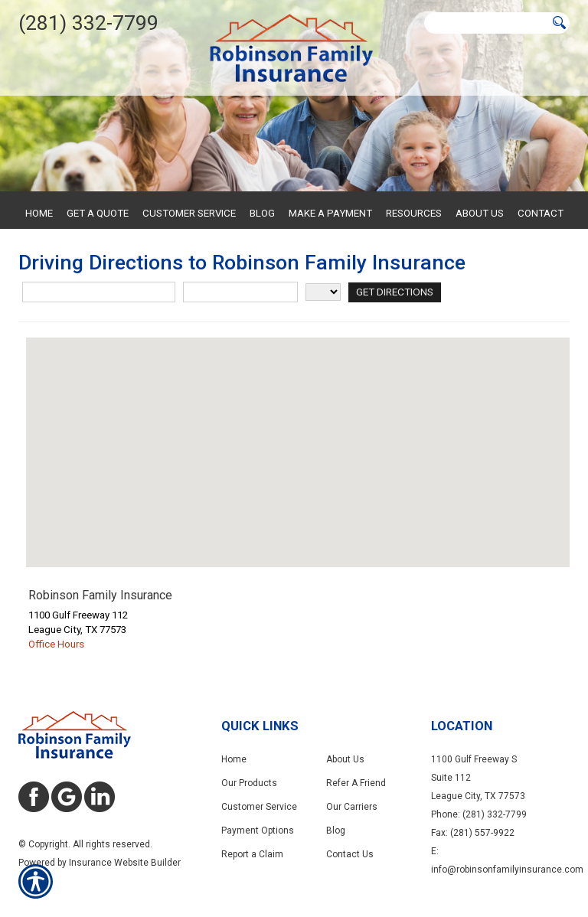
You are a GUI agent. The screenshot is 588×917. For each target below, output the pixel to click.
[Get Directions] (394, 292)
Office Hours (56, 644)
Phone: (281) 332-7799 (479, 814)
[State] (323, 292)
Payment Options (258, 831)
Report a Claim (252, 854)
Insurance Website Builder (125, 863)
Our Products (249, 783)
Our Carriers (352, 807)
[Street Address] (99, 292)
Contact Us (350, 854)
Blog (336, 831)
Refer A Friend (356, 783)
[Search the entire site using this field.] (486, 23)
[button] (298, 438)
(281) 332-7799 (88, 23)
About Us (345, 759)
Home (234, 759)
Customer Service (259, 807)
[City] (240, 292)
